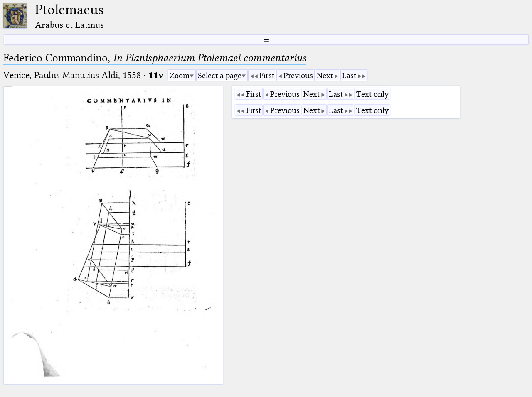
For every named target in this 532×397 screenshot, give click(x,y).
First (267, 75)
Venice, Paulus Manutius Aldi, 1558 (72, 75)
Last (349, 75)
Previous (298, 75)
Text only (372, 94)
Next (325, 75)
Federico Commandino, (155, 58)
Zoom (180, 75)
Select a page (220, 75)
